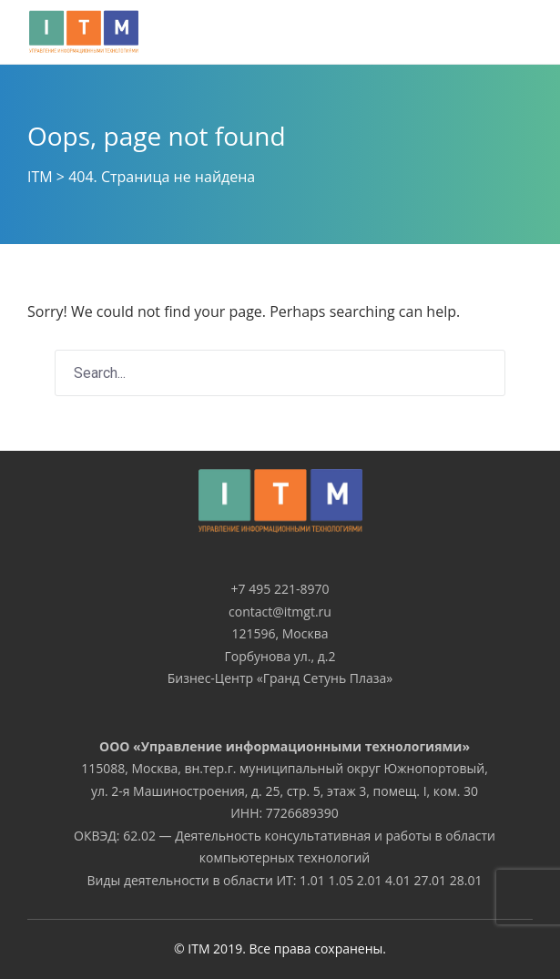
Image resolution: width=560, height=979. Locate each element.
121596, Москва (280, 633)
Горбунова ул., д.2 (280, 656)
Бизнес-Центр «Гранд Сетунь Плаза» (280, 678)
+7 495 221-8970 (280, 589)
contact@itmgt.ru (280, 612)
